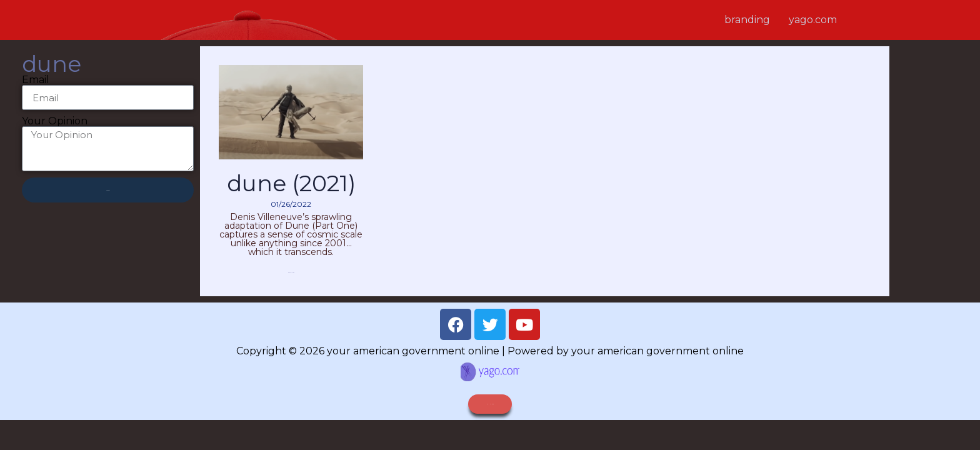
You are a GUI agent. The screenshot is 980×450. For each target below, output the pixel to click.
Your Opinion (55, 121)
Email (36, 80)
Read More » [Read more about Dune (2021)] (291, 273)
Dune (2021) (291, 183)
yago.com (813, 20)
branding (747, 20)
